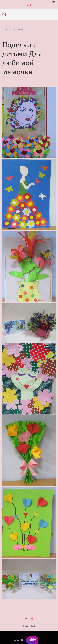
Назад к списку (15, 29)
